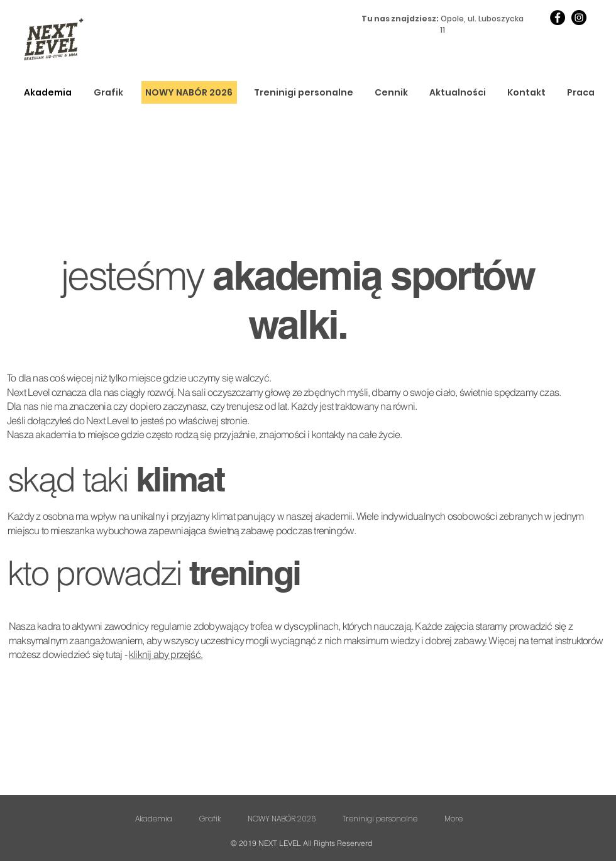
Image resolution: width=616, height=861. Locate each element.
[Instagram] (579, 18)
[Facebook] (558, 18)
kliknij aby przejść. (166, 654)
